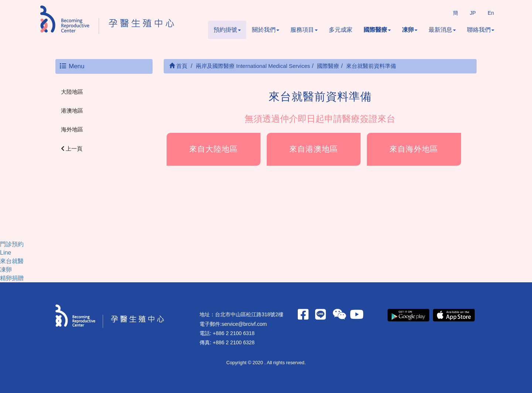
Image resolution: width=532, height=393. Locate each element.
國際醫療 (377, 30)
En (491, 13)
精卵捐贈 (12, 278)
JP (473, 13)
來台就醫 (12, 261)
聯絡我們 (481, 30)
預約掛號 (227, 30)
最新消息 (442, 30)
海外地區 (72, 129)
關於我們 (266, 30)
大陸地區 (72, 92)
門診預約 (12, 244)
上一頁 (72, 149)
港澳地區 (72, 111)
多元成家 (341, 30)
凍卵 (410, 30)
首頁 (178, 66)
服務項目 (304, 30)
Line (6, 253)
